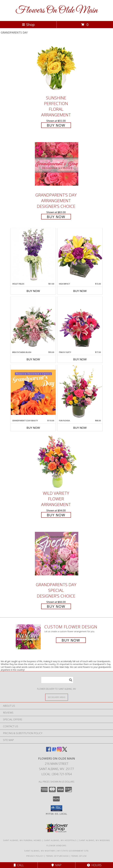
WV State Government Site (73, 851)
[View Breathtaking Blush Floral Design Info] (33, 324)
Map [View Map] (56, 865)
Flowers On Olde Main (56, 11)
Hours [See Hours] (94, 865)
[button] (56, 808)
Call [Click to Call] (19, 865)
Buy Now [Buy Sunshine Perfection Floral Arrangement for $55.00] (56, 125)
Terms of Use (79, 856)
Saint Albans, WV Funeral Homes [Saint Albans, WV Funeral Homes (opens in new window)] (22, 840)
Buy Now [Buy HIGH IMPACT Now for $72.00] (80, 291)
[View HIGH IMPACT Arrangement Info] (80, 255)
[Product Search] (57, 680)
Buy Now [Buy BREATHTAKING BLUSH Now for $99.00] (33, 359)
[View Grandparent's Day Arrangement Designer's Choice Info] (57, 164)
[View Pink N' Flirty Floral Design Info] (80, 324)
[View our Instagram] (59, 751)
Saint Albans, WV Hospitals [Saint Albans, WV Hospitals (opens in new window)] (60, 840)
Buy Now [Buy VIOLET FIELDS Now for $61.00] (33, 291)
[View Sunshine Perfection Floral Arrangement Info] (57, 67)
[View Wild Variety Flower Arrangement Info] (57, 462)
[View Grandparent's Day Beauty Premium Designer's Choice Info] (33, 392)
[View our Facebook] (48, 751)
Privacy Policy (35, 856)
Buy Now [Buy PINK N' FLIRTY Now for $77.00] (80, 359)
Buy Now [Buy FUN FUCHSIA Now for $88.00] (80, 428)
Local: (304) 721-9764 (57, 774)
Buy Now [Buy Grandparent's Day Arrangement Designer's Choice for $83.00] (56, 217)
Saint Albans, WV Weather (40, 851)
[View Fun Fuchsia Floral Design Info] (80, 392)
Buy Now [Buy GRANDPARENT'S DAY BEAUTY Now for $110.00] (33, 428)
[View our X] (65, 751)
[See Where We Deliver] (57, 697)
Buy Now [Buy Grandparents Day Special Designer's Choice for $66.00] (56, 606)
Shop (28, 25)
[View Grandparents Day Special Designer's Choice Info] (57, 553)
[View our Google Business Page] (54, 751)
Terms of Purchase (57, 856)
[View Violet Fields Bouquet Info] (33, 255)
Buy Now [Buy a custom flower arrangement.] (71, 640)
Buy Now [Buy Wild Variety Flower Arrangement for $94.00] (56, 515)
